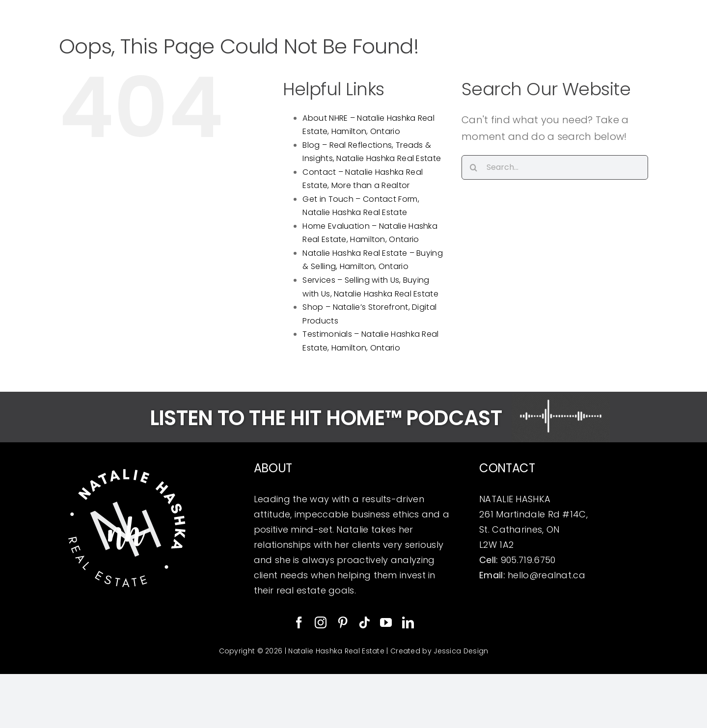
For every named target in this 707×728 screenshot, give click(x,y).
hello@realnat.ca (546, 575)
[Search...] (555, 167)
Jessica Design (461, 651)
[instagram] (321, 622)
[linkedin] (408, 622)
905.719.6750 (528, 560)
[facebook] (299, 622)
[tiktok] (364, 622)
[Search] (474, 167)
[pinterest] (343, 622)
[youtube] (386, 622)
